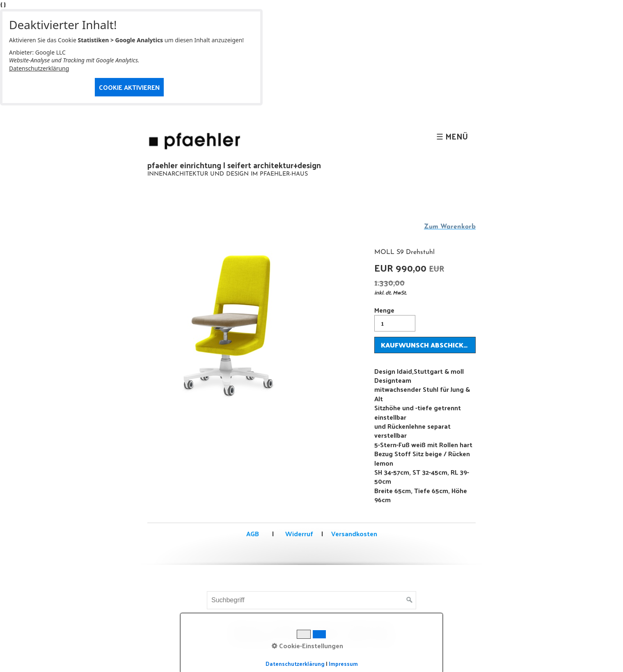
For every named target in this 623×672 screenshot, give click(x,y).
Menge (395, 318)
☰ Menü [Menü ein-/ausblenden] (452, 136)
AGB (253, 534)
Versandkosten (354, 534)
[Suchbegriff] (311, 600)
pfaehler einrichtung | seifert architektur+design (234, 165)
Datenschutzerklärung (39, 68)
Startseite (247, 629)
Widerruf (298, 534)
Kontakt (285, 629)
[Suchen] (410, 600)
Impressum (324, 629)
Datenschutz (371, 629)
